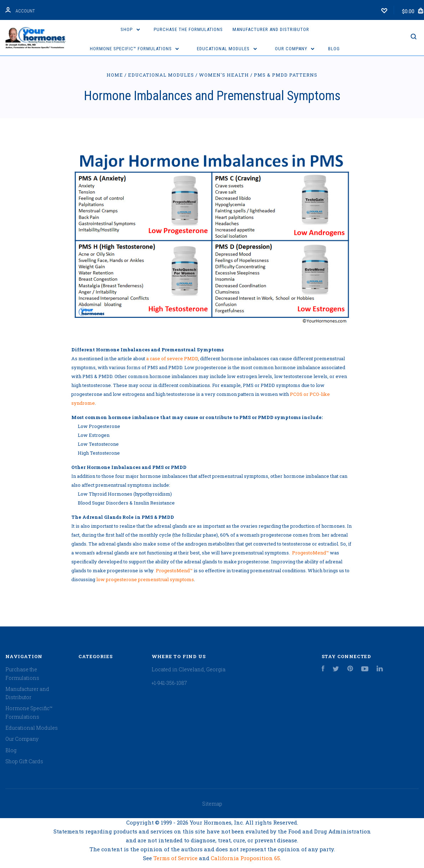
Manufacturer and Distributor (271, 29)
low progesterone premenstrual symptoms (145, 579)
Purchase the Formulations (188, 29)
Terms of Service (176, 858)
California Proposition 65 (245, 858)
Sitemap (212, 804)
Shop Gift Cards (24, 761)
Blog (334, 49)
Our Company (295, 49)
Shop (130, 29)
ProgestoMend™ (310, 553)
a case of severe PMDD (172, 358)
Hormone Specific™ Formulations (134, 49)
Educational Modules (227, 49)
